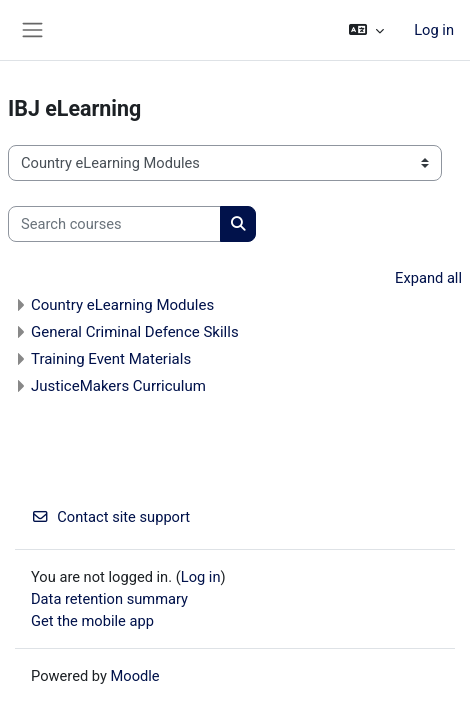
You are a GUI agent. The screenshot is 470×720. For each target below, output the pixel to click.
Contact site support (110, 517)
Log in (434, 30)
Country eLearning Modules (122, 305)
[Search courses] (114, 224)
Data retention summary (109, 599)
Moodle (135, 676)
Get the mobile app (92, 621)
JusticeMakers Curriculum (118, 386)
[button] (366, 30)
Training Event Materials (111, 359)
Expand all (428, 278)
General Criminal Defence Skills (135, 332)
